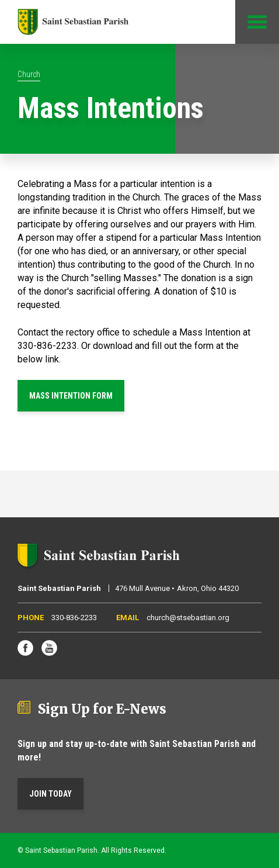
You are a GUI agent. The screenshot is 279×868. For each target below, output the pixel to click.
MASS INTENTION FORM (71, 396)
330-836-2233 (74, 618)
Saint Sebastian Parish (139, 555)
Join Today (50, 794)
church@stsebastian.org (188, 618)
